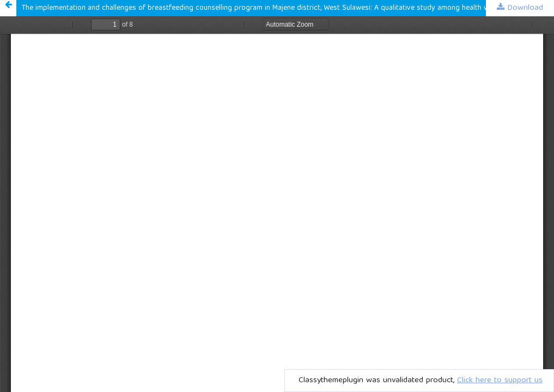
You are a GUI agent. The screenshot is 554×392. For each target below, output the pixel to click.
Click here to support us (500, 381)
